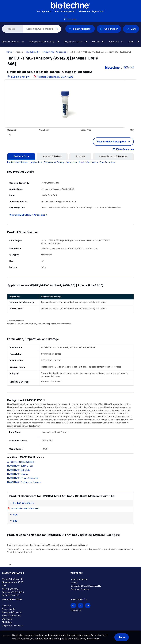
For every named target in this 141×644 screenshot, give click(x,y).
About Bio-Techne (79, 579)
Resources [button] (116, 42)
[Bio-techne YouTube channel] (88, 605)
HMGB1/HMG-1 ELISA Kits (19, 470)
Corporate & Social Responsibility (86, 586)
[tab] (21, 156)
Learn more (93, 639)
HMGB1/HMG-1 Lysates (17, 474)
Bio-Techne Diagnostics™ (91, 11)
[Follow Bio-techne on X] (80, 605)
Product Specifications (18, 162)
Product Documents (89, 162)
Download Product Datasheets (26, 508)
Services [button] (98, 42)
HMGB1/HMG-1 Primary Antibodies (23, 478)
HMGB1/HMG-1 (33, 52)
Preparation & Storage (54, 162)
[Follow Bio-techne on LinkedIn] (73, 605)
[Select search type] (12, 29)
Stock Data (7, 619)
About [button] (134, 42)
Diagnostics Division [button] (75, 42)
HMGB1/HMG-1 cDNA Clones (20, 466)
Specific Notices (107, 162)
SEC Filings (7, 622)
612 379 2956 (12, 589)
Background (72, 162)
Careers (74, 583)
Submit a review (18, 77)
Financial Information (12, 616)
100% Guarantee (125, 149)
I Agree (122, 637)
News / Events (9, 609)
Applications (36, 162)
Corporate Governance (13, 625)
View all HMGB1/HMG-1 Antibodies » (28, 215)
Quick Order (109, 29)
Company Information (12, 612)
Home (9, 52)
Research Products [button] (13, 42)
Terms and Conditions (80, 589)
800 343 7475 (17, 592)
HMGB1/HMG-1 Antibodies (54, 52)
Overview (6, 606)
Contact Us (76, 610)
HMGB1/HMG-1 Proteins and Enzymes (24, 482)
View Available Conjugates (111, 142)
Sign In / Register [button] (80, 29)
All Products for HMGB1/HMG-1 (21, 462)
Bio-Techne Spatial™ (65, 11)
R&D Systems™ (44, 11)
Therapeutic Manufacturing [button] (44, 42)
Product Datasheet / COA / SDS (55, 77)
